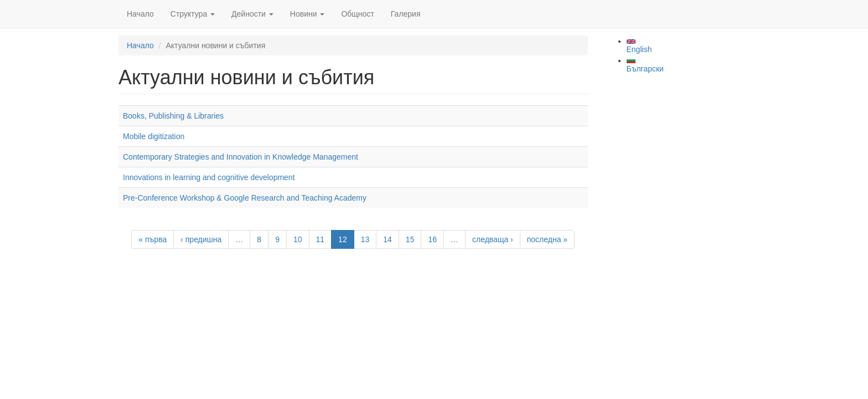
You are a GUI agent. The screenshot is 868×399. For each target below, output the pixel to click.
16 (432, 239)
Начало (140, 14)
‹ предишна (201, 239)
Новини (308, 14)
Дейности (252, 14)
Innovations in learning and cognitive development (209, 177)
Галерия (406, 14)
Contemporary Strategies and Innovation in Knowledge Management (241, 157)
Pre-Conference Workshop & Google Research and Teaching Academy (245, 198)
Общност (357, 14)
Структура (193, 14)
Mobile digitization (154, 136)
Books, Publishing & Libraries (173, 116)
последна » (547, 239)
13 (365, 239)
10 (298, 239)
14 (387, 239)
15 (410, 239)
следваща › (493, 239)
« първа (153, 239)
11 (321, 239)
